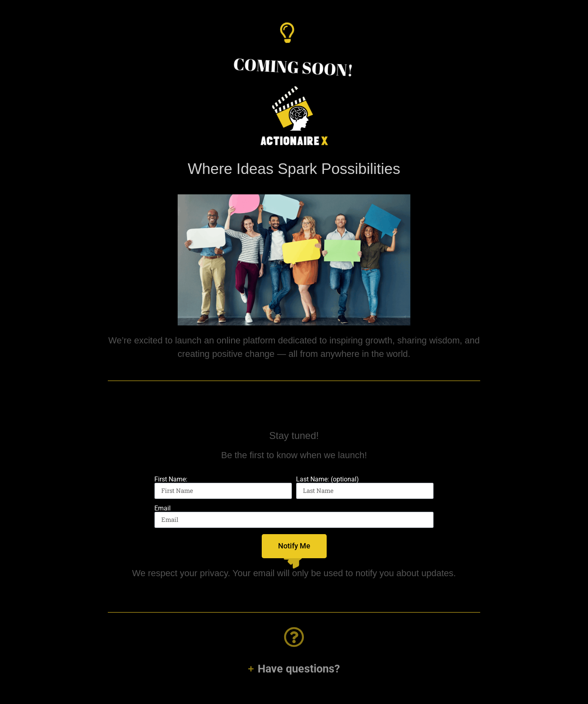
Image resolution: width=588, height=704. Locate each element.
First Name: (171, 479)
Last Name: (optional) (327, 479)
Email (163, 508)
